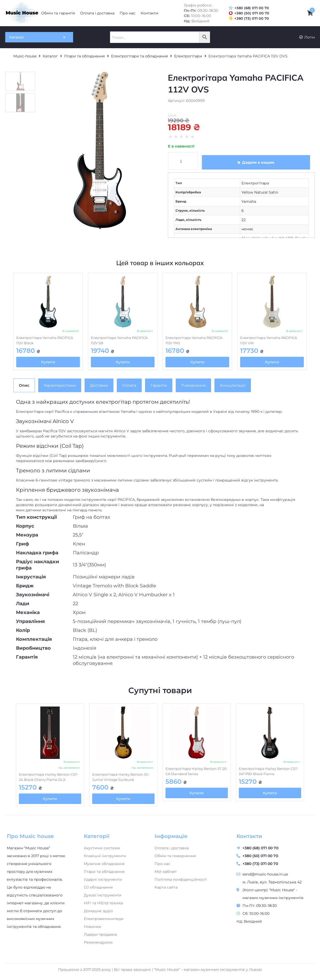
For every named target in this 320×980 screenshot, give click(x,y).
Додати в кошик (258, 162)
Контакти (249, 836)
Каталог (50, 56)
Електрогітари (188, 56)
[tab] (24, 385)
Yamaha (249, 201)
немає (247, 229)
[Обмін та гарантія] (58, 13)
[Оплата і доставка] (97, 13)
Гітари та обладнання (84, 56)
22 (244, 220)
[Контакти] (150, 13)
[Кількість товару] (183, 161)
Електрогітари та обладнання (139, 56)
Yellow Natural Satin (260, 192)
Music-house (25, 56)
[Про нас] (128, 13)
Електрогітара (255, 183)
